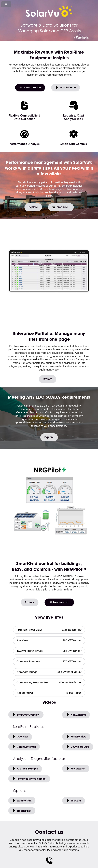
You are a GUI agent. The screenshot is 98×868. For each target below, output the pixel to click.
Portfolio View (76, 737)
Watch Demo (66, 87)
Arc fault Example (25, 769)
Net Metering (76, 715)
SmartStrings (22, 811)
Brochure (60, 207)
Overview (20, 737)
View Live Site (30, 87)
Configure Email (24, 747)
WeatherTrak (22, 801)
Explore (33, 207)
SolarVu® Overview (26, 715)
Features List (58, 602)
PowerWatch (76, 769)
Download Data (78, 747)
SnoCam (74, 801)
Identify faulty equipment (29, 779)
